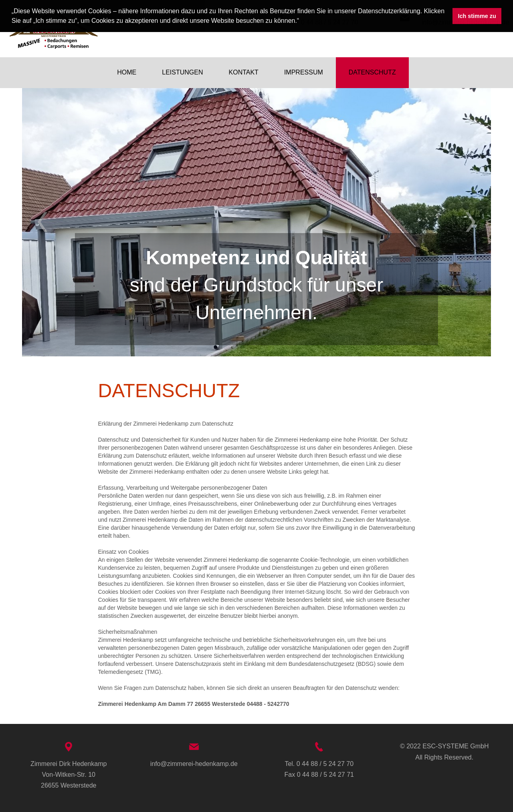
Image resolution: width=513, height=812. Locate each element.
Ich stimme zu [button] (477, 16)
